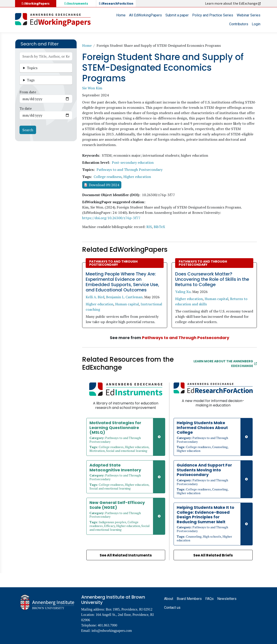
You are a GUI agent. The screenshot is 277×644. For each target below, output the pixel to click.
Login (256, 24)
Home (121, 15)
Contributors (239, 24)
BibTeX (159, 227)
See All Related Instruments (126, 555)
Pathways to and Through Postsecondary (130, 170)
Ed (76, 4)
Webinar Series (249, 15)
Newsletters (227, 599)
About (169, 599)
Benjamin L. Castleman (124, 297)
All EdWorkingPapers (145, 15)
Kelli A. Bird (95, 297)
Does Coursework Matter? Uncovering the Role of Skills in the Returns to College (212, 279)
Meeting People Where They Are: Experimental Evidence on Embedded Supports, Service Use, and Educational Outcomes (122, 282)
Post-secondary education (133, 162)
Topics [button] (32, 68)
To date (26, 108)
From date (28, 92)
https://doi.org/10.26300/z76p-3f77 (111, 218)
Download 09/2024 (104, 185)
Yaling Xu (183, 292)
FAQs (209, 599)
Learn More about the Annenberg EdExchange (225, 364)
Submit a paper (177, 15)
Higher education (137, 177)
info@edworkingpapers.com (112, 631)
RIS (149, 227)
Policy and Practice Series (213, 15)
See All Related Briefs (213, 555)
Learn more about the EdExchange (233, 4)
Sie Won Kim (92, 88)
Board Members (189, 599)
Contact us (172, 608)
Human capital (127, 304)
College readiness (108, 177)
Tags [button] (31, 80)
